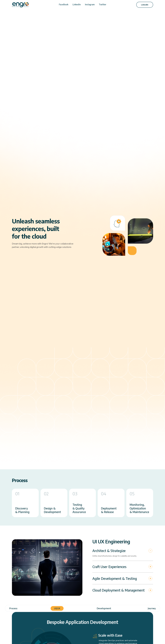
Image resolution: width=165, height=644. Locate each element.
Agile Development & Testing (115, 578)
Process (13, 608)
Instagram (90, 4)
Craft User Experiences (109, 567)
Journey (152, 608)
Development (104, 608)
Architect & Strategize (109, 551)
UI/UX (57, 608)
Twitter (103, 4)
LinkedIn (77, 4)
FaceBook (64, 4)
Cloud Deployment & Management (118, 590)
